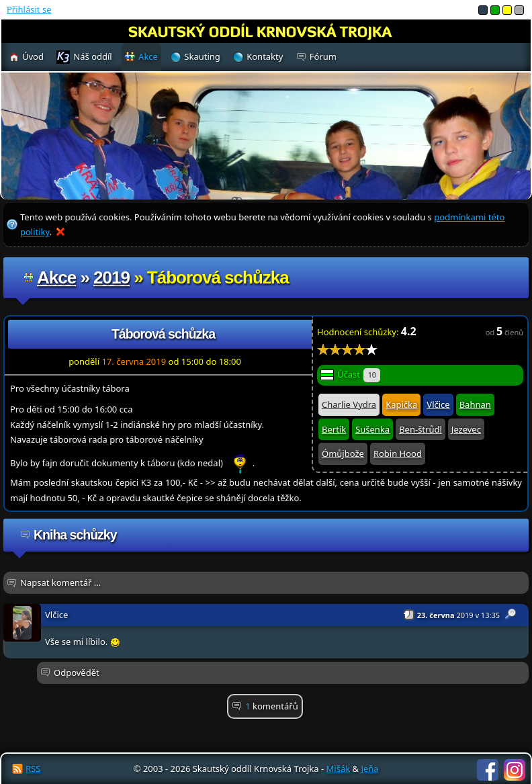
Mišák (339, 769)
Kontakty (265, 56)
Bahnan (475, 404)
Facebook (488, 770)
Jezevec (466, 429)
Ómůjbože (343, 453)
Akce (56, 277)
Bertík (334, 429)
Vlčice (438, 404)
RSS (33, 769)
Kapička (401, 404)
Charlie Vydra (349, 404)
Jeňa (369, 769)
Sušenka (372, 429)
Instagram (515, 770)
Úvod (33, 56)
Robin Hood (398, 453)
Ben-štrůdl (420, 429)
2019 (112, 277)
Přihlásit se (29, 9)
